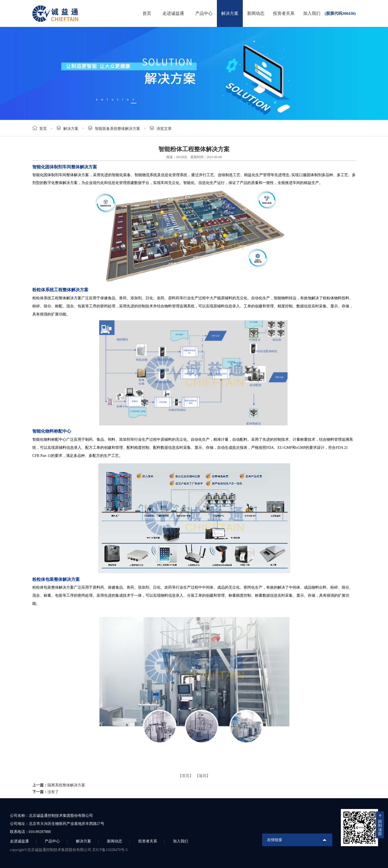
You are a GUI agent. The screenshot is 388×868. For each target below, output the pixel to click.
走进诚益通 (173, 13)
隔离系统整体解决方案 (66, 785)
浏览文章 (164, 129)
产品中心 (204, 13)
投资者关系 (284, 13)
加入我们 (312, 13)
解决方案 (230, 13)
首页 (147, 13)
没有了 (53, 792)
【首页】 (186, 776)
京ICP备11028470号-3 (110, 850)
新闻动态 (256, 13)
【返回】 (203, 776)
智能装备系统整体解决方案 (117, 129)
